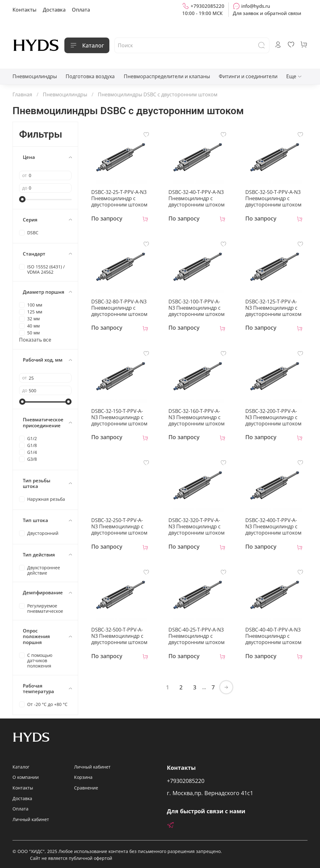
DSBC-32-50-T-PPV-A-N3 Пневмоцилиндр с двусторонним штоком (273, 198)
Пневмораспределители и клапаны (167, 76)
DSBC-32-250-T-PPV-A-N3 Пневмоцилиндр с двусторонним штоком (119, 526)
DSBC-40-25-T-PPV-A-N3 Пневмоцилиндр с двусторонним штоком (197, 636)
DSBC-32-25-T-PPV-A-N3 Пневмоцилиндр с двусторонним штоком (119, 198)
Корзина (83, 777)
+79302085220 (203, 6)
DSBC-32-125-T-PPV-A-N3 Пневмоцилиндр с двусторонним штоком (273, 308)
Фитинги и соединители (248, 76)
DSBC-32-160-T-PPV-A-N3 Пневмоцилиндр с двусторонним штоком (197, 417)
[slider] (22, 199)
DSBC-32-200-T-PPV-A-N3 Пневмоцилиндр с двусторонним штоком (273, 417)
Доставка (54, 10)
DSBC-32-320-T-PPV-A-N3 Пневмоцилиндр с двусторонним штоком (197, 526)
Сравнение (86, 788)
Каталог (87, 45)
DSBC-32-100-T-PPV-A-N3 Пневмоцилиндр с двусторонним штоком (197, 308)
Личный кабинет (31, 819)
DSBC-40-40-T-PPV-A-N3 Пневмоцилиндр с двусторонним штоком (273, 636)
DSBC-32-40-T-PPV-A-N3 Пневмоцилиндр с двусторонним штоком (197, 198)
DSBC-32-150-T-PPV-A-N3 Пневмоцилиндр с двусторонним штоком (119, 417)
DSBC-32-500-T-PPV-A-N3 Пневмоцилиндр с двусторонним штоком (119, 636)
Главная (22, 94)
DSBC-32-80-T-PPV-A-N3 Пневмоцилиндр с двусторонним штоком (119, 308)
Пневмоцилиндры (35, 76)
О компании (26, 777)
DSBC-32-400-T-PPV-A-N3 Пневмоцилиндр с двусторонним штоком (273, 526)
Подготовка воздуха (90, 76)
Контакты (25, 10)
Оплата (81, 10)
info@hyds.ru (251, 6)
